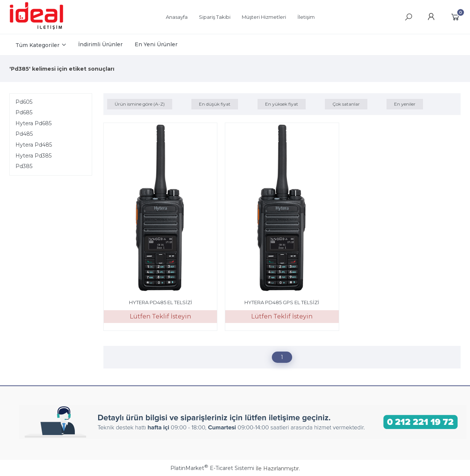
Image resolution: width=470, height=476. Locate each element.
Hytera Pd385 (33, 156)
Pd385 (24, 166)
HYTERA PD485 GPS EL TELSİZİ (282, 302)
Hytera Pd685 (33, 123)
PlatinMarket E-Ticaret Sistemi (212, 468)
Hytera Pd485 (34, 145)
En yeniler (405, 104)
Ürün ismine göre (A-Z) (140, 104)
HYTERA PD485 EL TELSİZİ (161, 302)
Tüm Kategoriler (37, 45)
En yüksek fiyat (282, 104)
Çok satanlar (346, 104)
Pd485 (24, 134)
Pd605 (24, 102)
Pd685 (24, 112)
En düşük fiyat (215, 104)
